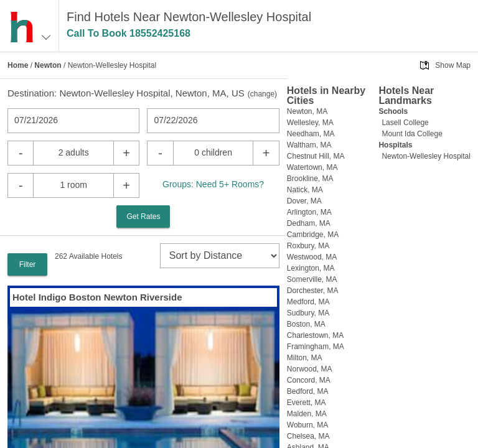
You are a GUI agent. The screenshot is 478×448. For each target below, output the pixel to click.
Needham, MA (311, 134)
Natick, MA (305, 190)
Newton (48, 65)
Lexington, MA (311, 268)
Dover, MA (304, 201)
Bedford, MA (308, 391)
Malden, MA (307, 414)
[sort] (220, 256)
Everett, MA (307, 403)
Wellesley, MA (310, 123)
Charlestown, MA (315, 335)
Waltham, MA (309, 145)
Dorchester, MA (313, 291)
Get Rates (143, 217)
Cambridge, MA (313, 235)
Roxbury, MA (308, 246)
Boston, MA (306, 324)
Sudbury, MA (308, 313)
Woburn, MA (307, 425)
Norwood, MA (310, 369)
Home (18, 65)
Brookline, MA (310, 179)
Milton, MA (305, 358)
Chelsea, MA (308, 436)
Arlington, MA (309, 212)
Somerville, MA (312, 279)
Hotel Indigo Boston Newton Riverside (97, 297)
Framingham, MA (316, 347)
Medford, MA (308, 302)
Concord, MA (309, 380)
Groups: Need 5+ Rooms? (213, 184)
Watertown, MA (312, 167)
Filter (28, 264)
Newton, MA (307, 111)
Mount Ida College (412, 134)
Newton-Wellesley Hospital (426, 156)
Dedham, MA (309, 223)
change (262, 94)
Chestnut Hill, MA (316, 156)
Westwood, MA (312, 257)
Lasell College (405, 123)
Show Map (453, 65)
